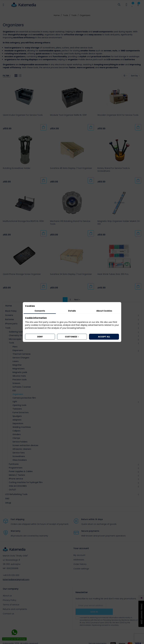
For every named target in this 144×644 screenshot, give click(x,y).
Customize (72, 337)
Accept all (104, 337)
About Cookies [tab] (104, 311)
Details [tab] (72, 311)
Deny (40, 337)
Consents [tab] (40, 311)
